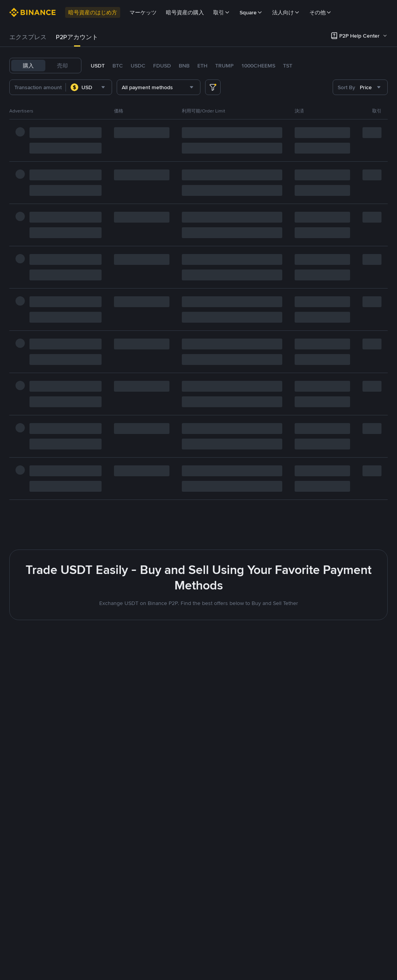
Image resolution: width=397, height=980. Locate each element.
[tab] (28, 37)
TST (288, 66)
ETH (202, 66)
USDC (138, 66)
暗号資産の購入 (185, 12)
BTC (118, 66)
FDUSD (162, 66)
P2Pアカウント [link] (77, 37)
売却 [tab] (62, 66)
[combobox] (102, 87)
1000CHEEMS (258, 66)
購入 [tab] (28, 66)
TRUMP (224, 66)
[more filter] (213, 87)
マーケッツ (143, 12)
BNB (184, 66)
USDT (98, 66)
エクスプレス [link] (28, 37)
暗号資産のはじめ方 (93, 12)
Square (251, 12)
